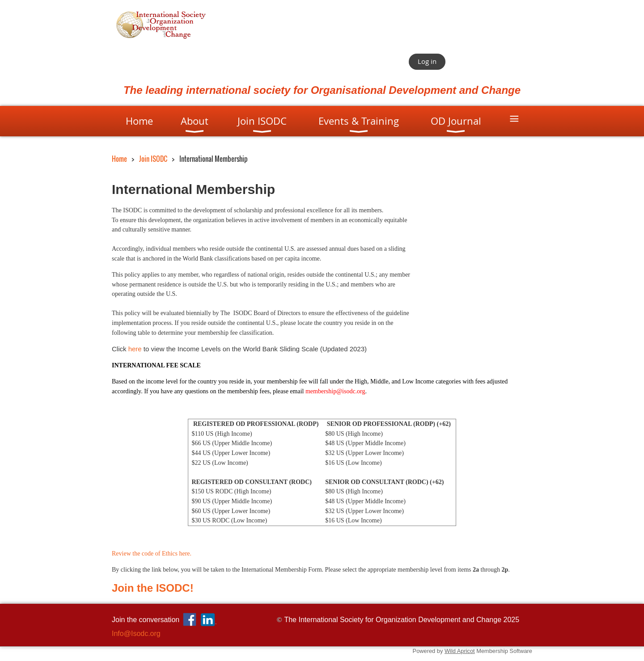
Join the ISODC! (153, 588)
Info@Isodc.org (136, 634)
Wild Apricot (460, 651)
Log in (427, 61)
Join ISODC (153, 159)
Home (119, 159)
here (135, 349)
